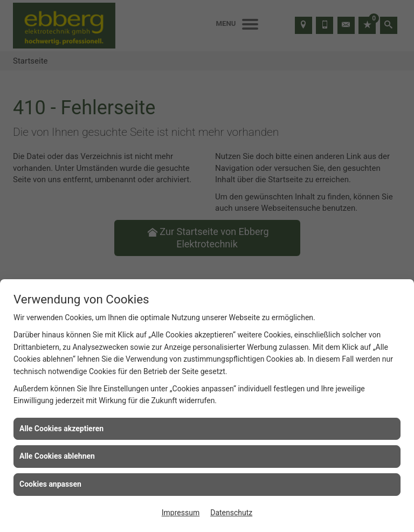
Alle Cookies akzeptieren (61, 429)
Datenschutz (231, 513)
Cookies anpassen (50, 484)
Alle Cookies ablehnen (57, 456)
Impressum (181, 513)
